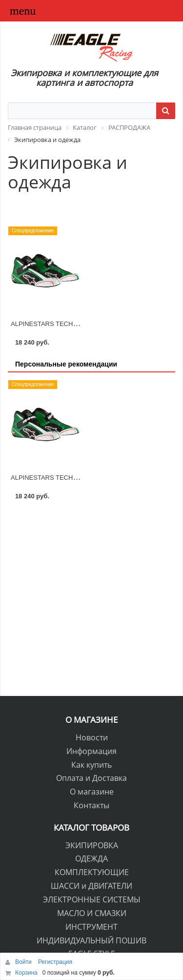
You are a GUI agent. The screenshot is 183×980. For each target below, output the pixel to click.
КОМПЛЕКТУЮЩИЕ (92, 872)
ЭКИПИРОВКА (92, 845)
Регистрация (55, 962)
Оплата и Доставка (91, 778)
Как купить (91, 765)
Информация (91, 751)
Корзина (26, 973)
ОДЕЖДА (91, 858)
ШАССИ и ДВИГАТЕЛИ (91, 886)
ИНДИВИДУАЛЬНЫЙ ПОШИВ (91, 940)
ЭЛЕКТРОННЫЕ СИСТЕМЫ (92, 899)
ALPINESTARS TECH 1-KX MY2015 (62, 324)
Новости (92, 737)
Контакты (91, 805)
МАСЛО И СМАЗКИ (92, 913)
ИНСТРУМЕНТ (91, 927)
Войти (24, 962)
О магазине (92, 792)
